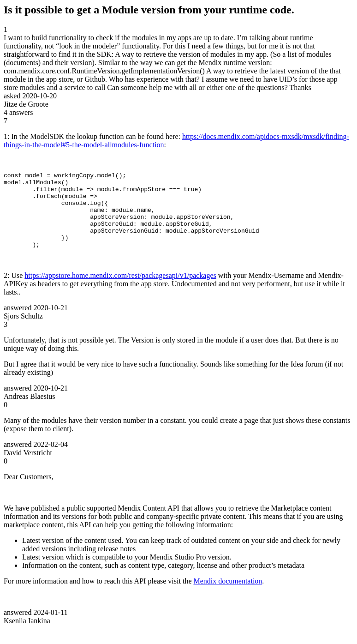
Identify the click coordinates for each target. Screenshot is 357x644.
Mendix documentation (228, 596)
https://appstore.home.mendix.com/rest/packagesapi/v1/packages (120, 291)
